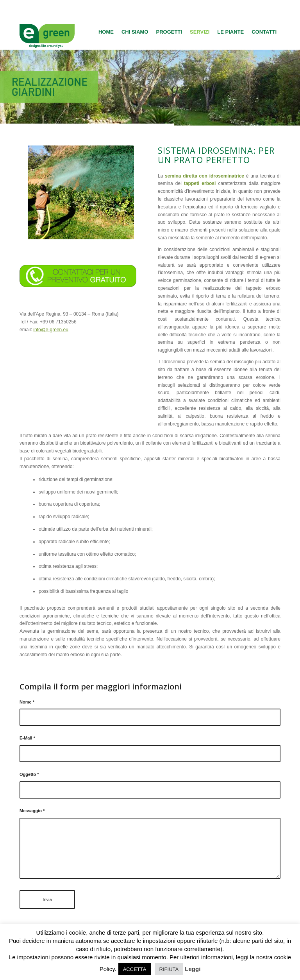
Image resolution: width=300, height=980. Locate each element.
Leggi (193, 969)
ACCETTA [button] (135, 969)
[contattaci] (78, 276)
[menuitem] (106, 32)
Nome (27, 702)
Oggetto (29, 774)
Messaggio (32, 811)
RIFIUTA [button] (169, 969)
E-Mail (27, 738)
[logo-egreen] (47, 32)
